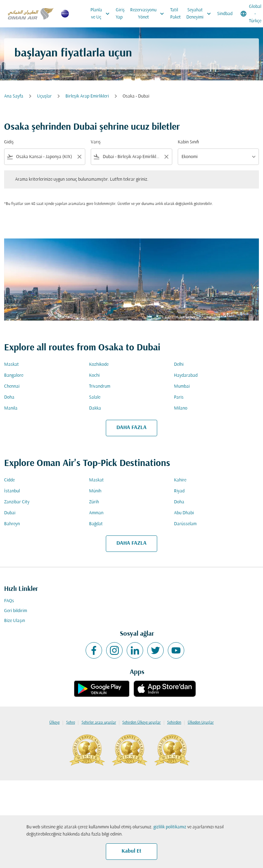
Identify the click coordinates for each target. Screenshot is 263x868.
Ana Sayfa (14, 96)
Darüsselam (185, 524)
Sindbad (225, 14)
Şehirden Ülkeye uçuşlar (141, 723)
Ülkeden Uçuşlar (201, 723)
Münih (95, 491)
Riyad (179, 491)
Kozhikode (99, 365)
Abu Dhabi (184, 513)
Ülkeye (54, 723)
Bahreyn (12, 524)
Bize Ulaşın (15, 621)
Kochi (94, 375)
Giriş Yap (120, 14)
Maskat (11, 365)
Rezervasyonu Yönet (149, 14)
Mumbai (182, 386)
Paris (179, 397)
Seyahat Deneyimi (200, 14)
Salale (95, 397)
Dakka (95, 408)
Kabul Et (131, 851)
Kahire (180, 480)
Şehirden (174, 723)
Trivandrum (100, 386)
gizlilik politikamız (170, 827)
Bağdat (96, 524)
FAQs (9, 601)
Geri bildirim (16, 611)
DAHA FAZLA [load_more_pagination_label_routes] (131, 428)
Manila (11, 408)
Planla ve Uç (102, 14)
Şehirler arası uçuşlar (99, 723)
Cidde (9, 480)
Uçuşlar (44, 96)
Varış (96, 142)
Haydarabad (186, 375)
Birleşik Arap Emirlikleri (87, 96)
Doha (9, 397)
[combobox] (45, 157)
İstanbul (12, 491)
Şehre (71, 723)
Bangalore (14, 375)
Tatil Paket (176, 14)
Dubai (10, 513)
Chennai (12, 386)
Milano (181, 408)
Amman (96, 513)
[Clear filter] (79, 157)
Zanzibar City (17, 502)
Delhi (179, 365)
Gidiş (9, 142)
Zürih (94, 502)
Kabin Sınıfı (188, 142)
